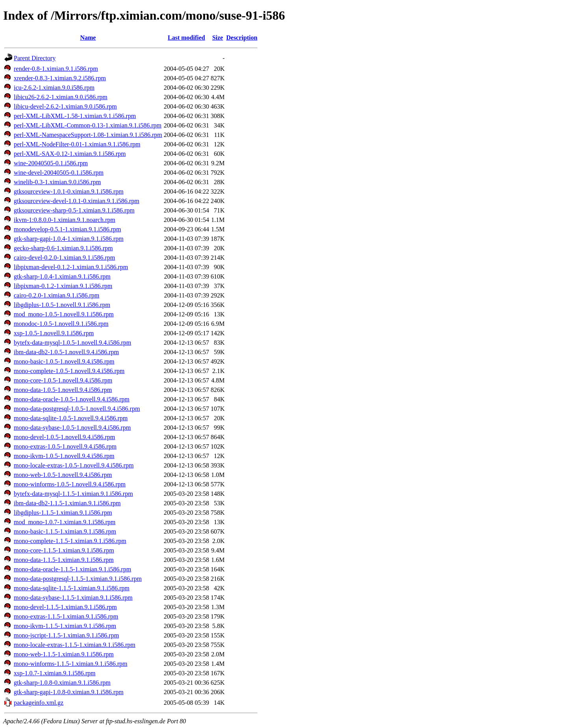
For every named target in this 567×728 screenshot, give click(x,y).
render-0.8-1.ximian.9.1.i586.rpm (56, 69)
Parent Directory (35, 58)
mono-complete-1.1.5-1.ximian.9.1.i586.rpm (70, 541)
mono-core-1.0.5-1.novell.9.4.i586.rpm (63, 380)
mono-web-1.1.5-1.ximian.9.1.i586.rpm (64, 654)
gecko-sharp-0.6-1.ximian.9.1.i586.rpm (63, 248)
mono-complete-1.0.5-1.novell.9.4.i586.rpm (69, 371)
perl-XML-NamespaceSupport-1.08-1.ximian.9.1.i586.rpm (88, 135)
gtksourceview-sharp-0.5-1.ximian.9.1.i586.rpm (74, 210)
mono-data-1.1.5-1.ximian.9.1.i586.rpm (64, 560)
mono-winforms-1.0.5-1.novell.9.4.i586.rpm (70, 484)
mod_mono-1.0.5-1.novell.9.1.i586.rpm (64, 314)
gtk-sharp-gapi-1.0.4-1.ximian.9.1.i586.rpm (69, 239)
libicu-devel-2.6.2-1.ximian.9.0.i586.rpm (65, 106)
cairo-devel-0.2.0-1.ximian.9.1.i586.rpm (64, 258)
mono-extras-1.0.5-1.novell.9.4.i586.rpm (65, 446)
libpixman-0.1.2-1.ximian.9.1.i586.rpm (63, 286)
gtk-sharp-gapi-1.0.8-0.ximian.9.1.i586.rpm (69, 692)
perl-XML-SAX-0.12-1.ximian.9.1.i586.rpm (70, 154)
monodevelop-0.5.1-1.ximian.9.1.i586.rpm (67, 229)
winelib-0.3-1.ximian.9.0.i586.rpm (57, 182)
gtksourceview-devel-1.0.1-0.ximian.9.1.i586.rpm (77, 201)
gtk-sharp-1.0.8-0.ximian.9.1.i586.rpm (62, 683)
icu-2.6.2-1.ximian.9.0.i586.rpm (54, 88)
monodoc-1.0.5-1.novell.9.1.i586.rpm (61, 324)
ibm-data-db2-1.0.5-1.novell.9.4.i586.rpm (66, 352)
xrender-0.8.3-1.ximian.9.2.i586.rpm (60, 78)
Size (218, 38)
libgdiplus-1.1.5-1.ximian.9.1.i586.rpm (63, 513)
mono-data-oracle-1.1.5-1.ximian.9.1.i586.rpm (72, 569)
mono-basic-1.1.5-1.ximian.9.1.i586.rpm (65, 531)
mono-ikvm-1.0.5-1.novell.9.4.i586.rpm (64, 456)
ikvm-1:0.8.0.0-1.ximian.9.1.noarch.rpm (65, 220)
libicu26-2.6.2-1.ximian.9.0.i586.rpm (61, 97)
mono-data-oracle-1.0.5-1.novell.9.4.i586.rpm (72, 399)
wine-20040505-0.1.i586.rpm (51, 163)
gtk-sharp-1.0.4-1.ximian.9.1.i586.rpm (62, 276)
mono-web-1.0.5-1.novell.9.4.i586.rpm (63, 475)
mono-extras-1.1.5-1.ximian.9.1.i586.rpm (66, 616)
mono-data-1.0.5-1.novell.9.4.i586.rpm (63, 390)
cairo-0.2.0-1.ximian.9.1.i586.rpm (57, 295)
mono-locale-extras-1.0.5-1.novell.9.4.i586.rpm (74, 465)
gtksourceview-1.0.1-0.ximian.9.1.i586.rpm (69, 191)
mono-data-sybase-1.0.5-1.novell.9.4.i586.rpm (72, 428)
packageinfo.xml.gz (39, 703)
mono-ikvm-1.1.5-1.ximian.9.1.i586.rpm (65, 626)
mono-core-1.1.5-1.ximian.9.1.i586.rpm (64, 550)
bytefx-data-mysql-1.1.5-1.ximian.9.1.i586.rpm (73, 494)
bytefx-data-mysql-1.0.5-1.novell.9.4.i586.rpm (72, 343)
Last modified (186, 38)
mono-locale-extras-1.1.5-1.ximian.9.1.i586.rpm (75, 645)
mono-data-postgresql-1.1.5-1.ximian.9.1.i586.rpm (78, 579)
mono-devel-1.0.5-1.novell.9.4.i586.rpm (64, 437)
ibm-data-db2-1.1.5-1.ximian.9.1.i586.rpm (67, 503)
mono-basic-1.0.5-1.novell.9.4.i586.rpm (64, 361)
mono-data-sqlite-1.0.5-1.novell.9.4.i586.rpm (71, 418)
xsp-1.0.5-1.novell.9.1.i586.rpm (54, 333)
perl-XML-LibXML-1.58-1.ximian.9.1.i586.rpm (75, 116)
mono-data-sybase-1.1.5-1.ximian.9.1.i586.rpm (73, 598)
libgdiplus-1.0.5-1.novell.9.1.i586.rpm (62, 305)
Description (242, 38)
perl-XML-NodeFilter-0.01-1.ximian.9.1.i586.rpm (77, 144)
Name (88, 38)
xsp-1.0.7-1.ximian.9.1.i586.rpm (55, 673)
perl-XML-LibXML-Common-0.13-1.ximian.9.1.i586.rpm (88, 125)
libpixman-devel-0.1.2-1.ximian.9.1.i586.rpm (71, 267)
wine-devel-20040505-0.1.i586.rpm (59, 173)
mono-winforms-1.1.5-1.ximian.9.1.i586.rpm (70, 664)
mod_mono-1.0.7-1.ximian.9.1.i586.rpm (65, 522)
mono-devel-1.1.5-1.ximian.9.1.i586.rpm (65, 607)
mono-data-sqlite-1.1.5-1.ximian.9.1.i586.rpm (72, 588)
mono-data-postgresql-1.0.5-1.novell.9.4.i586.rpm (77, 409)
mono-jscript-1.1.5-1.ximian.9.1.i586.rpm (66, 635)
